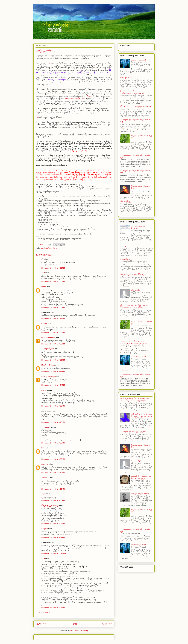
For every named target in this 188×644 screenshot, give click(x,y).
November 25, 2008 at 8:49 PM (53, 537)
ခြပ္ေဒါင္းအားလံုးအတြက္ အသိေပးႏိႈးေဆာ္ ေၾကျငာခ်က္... (134, 92)
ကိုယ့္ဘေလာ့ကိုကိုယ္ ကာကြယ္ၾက (133, 274)
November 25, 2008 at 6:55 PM (53, 500)
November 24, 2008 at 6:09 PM (53, 268)
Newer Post (41, 624)
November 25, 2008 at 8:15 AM (53, 489)
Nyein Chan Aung (48, 337)
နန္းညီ (48, 63)
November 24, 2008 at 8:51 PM (53, 360)
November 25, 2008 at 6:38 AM (53, 443)
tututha (44, 324)
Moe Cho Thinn (48, 365)
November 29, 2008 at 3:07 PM (53, 608)
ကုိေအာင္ (45, 478)
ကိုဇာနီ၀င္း (81, 98)
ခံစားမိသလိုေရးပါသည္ (49, 248)
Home (74, 624)
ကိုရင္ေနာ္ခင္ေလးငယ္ (50, 505)
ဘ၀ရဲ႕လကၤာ (126, 77)
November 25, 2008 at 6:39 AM (53, 459)
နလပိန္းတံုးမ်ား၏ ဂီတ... (141, 494)
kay (43, 448)
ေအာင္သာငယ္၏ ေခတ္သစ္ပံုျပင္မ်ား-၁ (133, 432)
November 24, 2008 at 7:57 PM (53, 319)
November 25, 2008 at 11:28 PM (54, 553)
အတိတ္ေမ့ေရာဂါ (138, 60)
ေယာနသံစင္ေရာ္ (49, 376)
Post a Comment (45, 612)
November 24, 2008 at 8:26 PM (53, 344)
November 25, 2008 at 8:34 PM (53, 524)
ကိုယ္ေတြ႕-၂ (126, 201)
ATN (43, 273)
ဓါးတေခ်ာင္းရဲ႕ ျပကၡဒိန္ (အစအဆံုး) (136, 106)
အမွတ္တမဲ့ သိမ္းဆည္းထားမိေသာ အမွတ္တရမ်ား (141, 477)
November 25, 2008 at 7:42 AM (53, 473)
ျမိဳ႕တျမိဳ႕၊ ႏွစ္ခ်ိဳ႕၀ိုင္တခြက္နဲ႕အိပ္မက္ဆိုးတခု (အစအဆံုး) (142, 415)
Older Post (107, 624)
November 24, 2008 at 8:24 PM (53, 333)
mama (44, 287)
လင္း (44, 494)
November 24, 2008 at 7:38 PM (53, 282)
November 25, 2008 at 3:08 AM (53, 406)
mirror (44, 390)
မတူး (37, 118)
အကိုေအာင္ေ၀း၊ (70, 98)
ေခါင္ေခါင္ (46, 427)
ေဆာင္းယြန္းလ (48, 349)
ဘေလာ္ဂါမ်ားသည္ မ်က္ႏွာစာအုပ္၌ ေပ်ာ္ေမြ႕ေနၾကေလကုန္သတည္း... (135, 342)
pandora (45, 464)
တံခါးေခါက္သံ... (137, 290)
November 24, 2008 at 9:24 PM (53, 385)
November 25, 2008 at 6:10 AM (53, 422)
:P (42, 259)
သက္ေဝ (45, 528)
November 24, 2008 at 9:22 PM (53, 371)
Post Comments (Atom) (79, 631)
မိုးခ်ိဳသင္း (89, 96)
